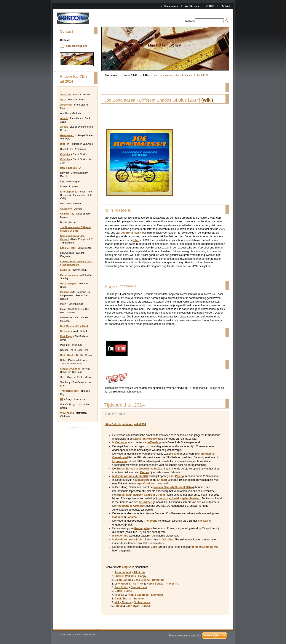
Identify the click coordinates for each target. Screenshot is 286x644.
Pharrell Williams (125, 576)
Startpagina (112, 75)
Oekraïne (167, 540)
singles (127, 567)
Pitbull (119, 606)
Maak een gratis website (185, 635)
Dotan (118, 591)
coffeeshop (154, 442)
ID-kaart (162, 480)
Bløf (63, 144)
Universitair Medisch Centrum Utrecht (141, 495)
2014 (146, 75)
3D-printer (145, 502)
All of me (139, 572)
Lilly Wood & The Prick (129, 584)
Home (128, 591)
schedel (174, 498)
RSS (212, 6)
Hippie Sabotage (138, 595)
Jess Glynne (142, 580)
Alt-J (63, 99)
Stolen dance (142, 602)
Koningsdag (142, 528)
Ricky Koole (67, 355)
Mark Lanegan (68, 275)
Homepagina (171, 6)
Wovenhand (67, 413)
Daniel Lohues (69, 168)
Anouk (64, 118)
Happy (142, 576)
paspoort (143, 480)
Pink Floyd (66, 336)
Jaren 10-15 (131, 75)
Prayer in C (173, 584)
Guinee (145, 472)
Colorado (121, 442)
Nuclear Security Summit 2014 (173, 487)
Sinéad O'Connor (70, 369)
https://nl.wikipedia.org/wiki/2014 (125, 424)
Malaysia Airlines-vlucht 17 (129, 540)
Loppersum (120, 461)
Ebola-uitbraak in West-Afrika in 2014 (140, 469)
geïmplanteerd (191, 498)
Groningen (204, 454)
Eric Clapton (67, 192)
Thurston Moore (70, 391)
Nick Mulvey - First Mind (74, 326)
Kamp (176, 454)
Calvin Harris (123, 599)
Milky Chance (123, 602)
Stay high (157, 595)
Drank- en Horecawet (147, 439)
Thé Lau (203, 521)
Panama (132, 517)
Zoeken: (189, 21)
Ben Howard (67, 135)
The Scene (151, 521)
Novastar (66, 331)
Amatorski (66, 105)
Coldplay (65, 154)
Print (227, 6)
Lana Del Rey (68, 248)
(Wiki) (207, 100)
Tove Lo (120, 595)
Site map (194, 6)
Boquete (118, 517)
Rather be (158, 580)
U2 (62, 399)
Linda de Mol (210, 547)
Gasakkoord (120, 457)
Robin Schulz (155, 584)
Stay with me (139, 587)
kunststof (162, 498)
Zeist (154, 547)
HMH (136, 240)
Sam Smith (121, 587)
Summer (138, 599)
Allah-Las (66, 95)
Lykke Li (65, 270)
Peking (179, 476)
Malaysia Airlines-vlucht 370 (130, 476)
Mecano (65, 292)
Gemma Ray (67, 214)
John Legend (123, 572)
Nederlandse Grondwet (131, 506)
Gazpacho (66, 209)
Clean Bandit (123, 580)
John (195, 547)
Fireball (147, 606)
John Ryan (133, 606)
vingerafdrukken (145, 484)
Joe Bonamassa (131, 233)
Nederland (122, 536)
